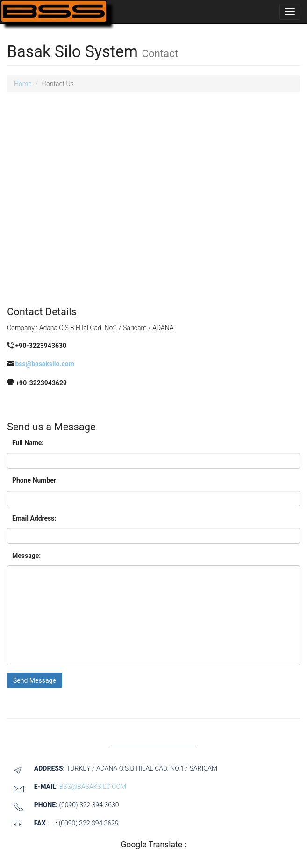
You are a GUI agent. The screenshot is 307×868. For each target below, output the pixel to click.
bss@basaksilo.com (44, 364)
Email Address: (34, 518)
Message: (26, 556)
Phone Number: (35, 480)
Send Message (35, 680)
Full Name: (28, 443)
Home (23, 84)
